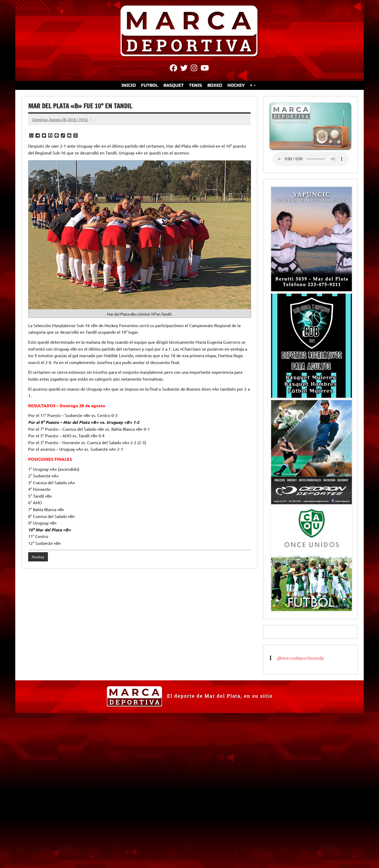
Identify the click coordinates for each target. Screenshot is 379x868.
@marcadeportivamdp (300, 658)
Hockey (38, 557)
